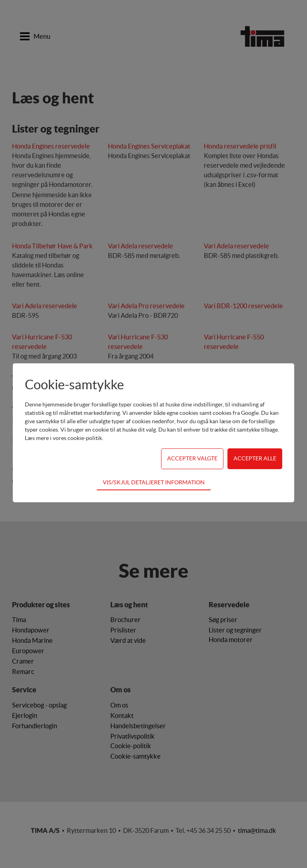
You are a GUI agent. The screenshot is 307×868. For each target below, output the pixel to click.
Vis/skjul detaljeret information (154, 482)
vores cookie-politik (77, 438)
